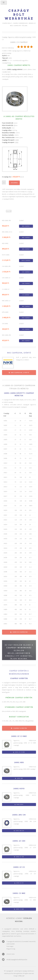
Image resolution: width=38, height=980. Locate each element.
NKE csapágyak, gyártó (19, 353)
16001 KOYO (19, 789)
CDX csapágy (26, 283)
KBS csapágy (26, 226)
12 (14, 123)
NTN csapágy (26, 318)
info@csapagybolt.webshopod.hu (17, 959)
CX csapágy (26, 295)
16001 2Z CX (19, 867)
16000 (17, 140)
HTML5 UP (21, 976)
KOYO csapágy (26, 260)
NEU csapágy (26, 341)
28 (14, 125)
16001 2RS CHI (19, 815)
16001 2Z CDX (19, 841)
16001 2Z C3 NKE (19, 736)
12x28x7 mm (6, 72)
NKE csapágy (26, 238)
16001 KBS (19, 762)
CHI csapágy (26, 272)
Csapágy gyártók (20, 728)
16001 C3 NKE (19, 893)
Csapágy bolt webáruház (19, 15)
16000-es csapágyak (20, 632)
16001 (17, 142)
